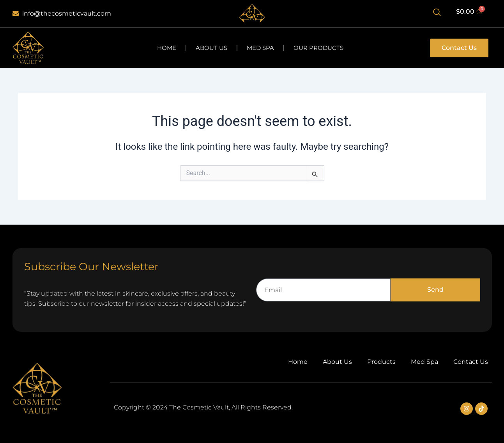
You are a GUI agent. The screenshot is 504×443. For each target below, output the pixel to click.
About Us (211, 48)
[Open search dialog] (437, 14)
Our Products (318, 48)
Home (167, 48)
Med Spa (260, 48)
